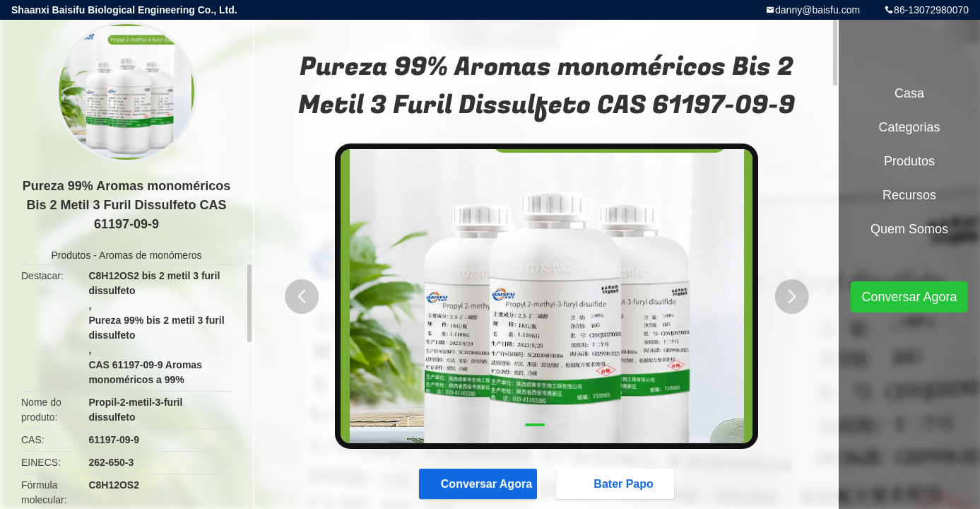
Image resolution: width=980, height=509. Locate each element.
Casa (909, 93)
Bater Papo (616, 484)
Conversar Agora (479, 484)
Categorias (909, 127)
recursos (909, 195)
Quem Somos (909, 229)
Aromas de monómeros (150, 255)
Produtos (71, 255)
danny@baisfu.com (817, 10)
